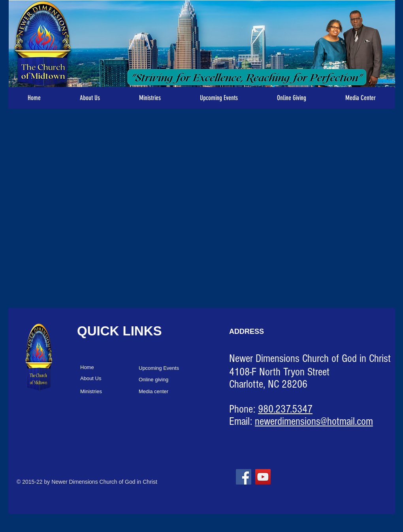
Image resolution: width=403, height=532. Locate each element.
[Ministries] (108, 392)
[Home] (108, 368)
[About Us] (108, 379)
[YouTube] (263, 477)
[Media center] (167, 392)
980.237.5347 (285, 409)
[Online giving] (167, 380)
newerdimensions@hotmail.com (314, 421)
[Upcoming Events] (167, 368)
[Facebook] (244, 477)
